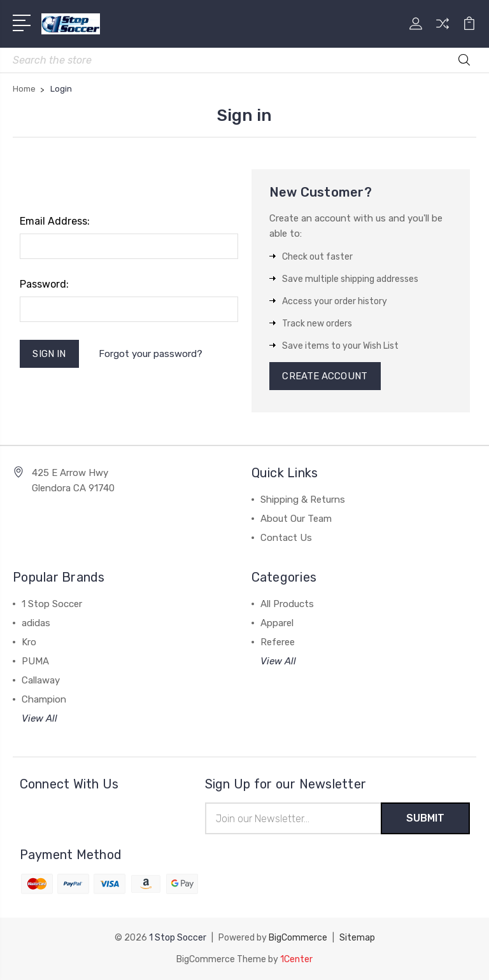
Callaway (41, 680)
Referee (278, 642)
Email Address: (55, 221)
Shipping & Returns (303, 500)
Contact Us (286, 538)
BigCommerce (298, 938)
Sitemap (357, 938)
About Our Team (296, 519)
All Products (287, 604)
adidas (36, 623)
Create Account (325, 376)
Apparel (277, 623)
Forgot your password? (151, 354)
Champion (44, 699)
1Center (296, 959)
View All (39, 718)
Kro (29, 642)
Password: (44, 284)
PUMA (35, 661)
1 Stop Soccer (52, 604)
